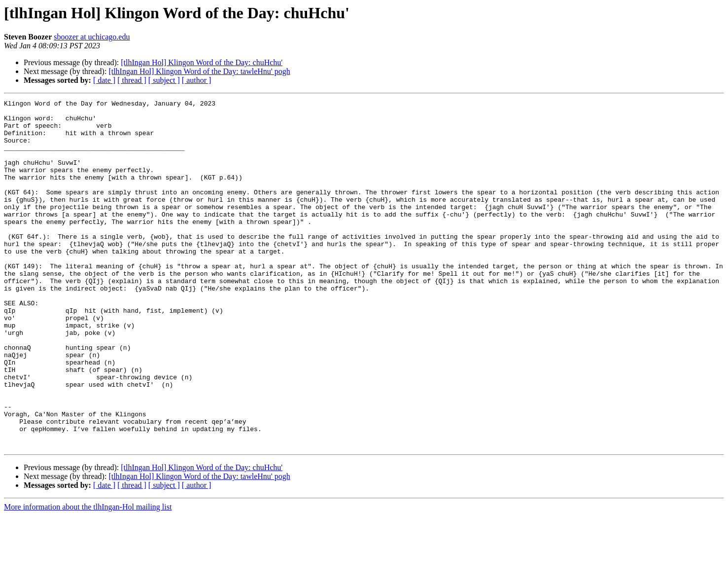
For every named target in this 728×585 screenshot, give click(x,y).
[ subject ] (164, 80)
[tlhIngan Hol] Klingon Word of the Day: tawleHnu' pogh (199, 71)
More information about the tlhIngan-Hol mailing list (88, 576)
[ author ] (197, 80)
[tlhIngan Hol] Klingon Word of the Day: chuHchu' (202, 62)
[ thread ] (132, 80)
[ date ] (104, 80)
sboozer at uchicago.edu (92, 37)
